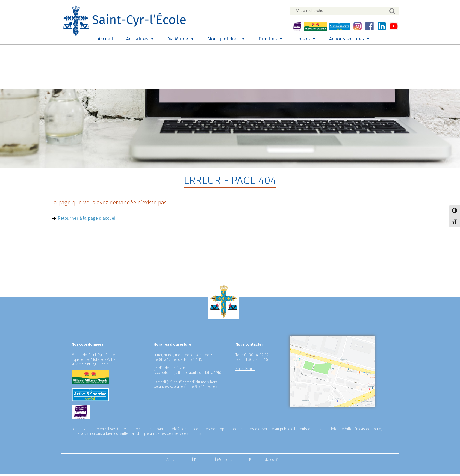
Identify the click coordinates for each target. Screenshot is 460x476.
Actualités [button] (140, 40)
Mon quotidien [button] (226, 40)
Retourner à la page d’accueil (87, 220)
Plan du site (204, 462)
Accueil (105, 40)
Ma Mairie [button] (181, 40)
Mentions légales (231, 462)
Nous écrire (245, 371)
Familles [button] (271, 40)
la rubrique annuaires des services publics (166, 435)
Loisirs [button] (306, 40)
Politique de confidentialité (271, 462)
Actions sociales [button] (350, 40)
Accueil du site (179, 462)
